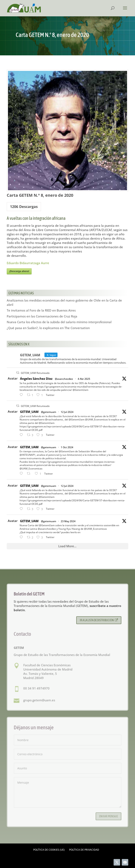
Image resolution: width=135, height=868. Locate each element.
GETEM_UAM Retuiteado (35, 373)
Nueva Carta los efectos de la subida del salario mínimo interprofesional (59, 322)
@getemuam (49, 412)
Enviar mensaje (108, 816)
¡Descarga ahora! (19, 271)
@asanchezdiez (64, 379)
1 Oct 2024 (67, 447)
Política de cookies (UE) (49, 850)
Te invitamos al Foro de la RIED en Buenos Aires (41, 310)
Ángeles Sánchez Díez (36, 379)
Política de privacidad (84, 850)
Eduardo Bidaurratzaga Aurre (28, 263)
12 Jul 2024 (67, 412)
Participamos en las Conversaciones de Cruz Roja (42, 316)
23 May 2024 (68, 521)
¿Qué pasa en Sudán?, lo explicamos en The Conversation (48, 328)
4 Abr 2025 (84, 379)
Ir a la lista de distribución (99, 620)
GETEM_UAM (29, 412)
